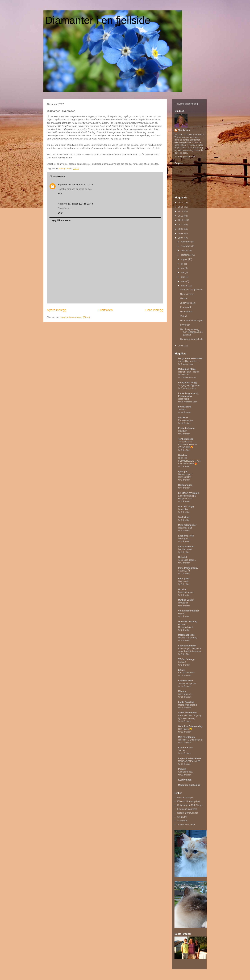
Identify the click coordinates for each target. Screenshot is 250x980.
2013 (181, 211)
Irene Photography (188, 568)
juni (183, 268)
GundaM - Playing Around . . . (188, 623)
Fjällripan (183, 471)
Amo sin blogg (186, 506)
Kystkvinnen (185, 780)
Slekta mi (182, 817)
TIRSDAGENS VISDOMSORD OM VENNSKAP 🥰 (187, 445)
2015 (181, 203)
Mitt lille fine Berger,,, (188, 638)
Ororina (182, 589)
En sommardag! (186, 420)
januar (184, 286)
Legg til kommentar (61, 220)
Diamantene (186, 312)
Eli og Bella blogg (188, 383)
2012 (181, 216)
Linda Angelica (186, 702)
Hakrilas (183, 455)
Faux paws (184, 579)
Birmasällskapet (185, 797)
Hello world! (184, 399)
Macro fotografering (187, 705)
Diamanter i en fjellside (98, 20)
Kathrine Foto (186, 681)
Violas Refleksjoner (189, 611)
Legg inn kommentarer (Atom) (75, 317)
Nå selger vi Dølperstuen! (190, 740)
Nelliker (184, 298)
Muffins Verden (186, 600)
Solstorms (182, 821)
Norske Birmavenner (188, 813)
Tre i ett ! (182, 750)
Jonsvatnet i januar (187, 683)
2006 (181, 346)
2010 (181, 225)
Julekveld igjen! (188, 303)
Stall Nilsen (184, 517)
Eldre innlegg (154, 310)
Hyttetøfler (183, 603)
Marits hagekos (186, 635)
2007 (181, 238)
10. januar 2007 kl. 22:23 (80, 184)
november (186, 246)
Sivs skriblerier (186, 547)
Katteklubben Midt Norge (190, 805)
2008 (181, 233)
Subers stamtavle (186, 824)
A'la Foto (183, 417)
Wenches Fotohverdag (190, 726)
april (183, 277)
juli (182, 264)
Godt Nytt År (184, 571)
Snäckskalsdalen (187, 646)
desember (186, 242)
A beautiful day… (186, 772)
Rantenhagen (185, 485)
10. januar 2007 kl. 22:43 (80, 204)
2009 (181, 229)
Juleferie (182, 410)
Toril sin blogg (186, 439)
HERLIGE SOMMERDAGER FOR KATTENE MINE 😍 (189, 461)
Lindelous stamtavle (187, 809)
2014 (181, 207)
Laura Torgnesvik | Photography (188, 395)
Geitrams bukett (186, 627)
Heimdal (183, 557)
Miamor (182, 691)
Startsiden (106, 310)
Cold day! (183, 431)
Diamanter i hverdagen (191, 320)
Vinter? (184, 316)
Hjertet (181, 614)
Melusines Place (187, 369)
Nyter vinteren (187, 294)
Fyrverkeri (185, 325)
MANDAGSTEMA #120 (189, 761)
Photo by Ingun (186, 428)
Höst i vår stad (185, 528)
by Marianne (185, 407)
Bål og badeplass (186, 673)
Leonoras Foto (186, 536)
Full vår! (182, 662)
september (186, 255)
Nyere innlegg (57, 310)
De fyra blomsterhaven (190, 358)
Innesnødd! (186, 307)
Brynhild (62, 184)
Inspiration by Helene (189, 758)
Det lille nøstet (185, 549)
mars (184, 281)
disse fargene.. (185, 694)
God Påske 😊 (185, 729)
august (184, 259)
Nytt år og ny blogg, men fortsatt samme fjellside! (191, 332)
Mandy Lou (184, 130)
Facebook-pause (186, 592)
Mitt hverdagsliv (187, 737)
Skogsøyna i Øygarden (189, 385)
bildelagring (184, 539)
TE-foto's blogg (186, 659)
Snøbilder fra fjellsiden (191, 289)
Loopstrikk (183, 509)
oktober (185, 251)
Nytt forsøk (183, 581)
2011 (181, 220)
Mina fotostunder (187, 525)
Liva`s (181, 670)
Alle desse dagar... (187, 560)
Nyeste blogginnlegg (187, 104)
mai (183, 272)
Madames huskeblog (189, 785)
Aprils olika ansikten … (189, 361)
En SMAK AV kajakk (189, 493)
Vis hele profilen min (185, 157)
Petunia (182, 769)
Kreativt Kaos (185, 748)
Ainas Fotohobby (187, 713)
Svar (60, 193)
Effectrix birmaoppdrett (189, 801)
